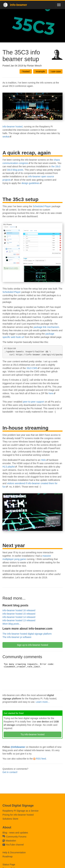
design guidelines (30, 183)
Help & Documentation (14, 852)
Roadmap (8, 856)
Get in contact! (10, 772)
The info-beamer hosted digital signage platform (27, 634)
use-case (55, 71)
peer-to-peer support (33, 402)
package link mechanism (46, 327)
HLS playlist (9, 466)
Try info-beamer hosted (32, 734)
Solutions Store (10, 819)
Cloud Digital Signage (18, 806)
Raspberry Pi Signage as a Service (20, 811)
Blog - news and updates (15, 833)
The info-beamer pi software (17, 637)
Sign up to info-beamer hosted (32, 645)
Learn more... (43, 702)
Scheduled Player (42, 206)
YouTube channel (15, 845)
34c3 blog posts (15, 170)
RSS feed (40, 758)
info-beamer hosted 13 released (19, 620)
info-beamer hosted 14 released (19, 617)
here (51, 393)
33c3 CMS (32, 368)
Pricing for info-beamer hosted (18, 815)
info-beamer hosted (13, 127)
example (40, 71)
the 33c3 (56, 166)
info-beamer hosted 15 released (19, 614)
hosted (26, 71)
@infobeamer (18, 747)
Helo (44, 460)
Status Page (9, 864)
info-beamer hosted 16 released (19, 610)
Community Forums (14, 837)
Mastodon (11, 841)
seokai (6, 137)
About (7, 827)
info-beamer (18, 5)
